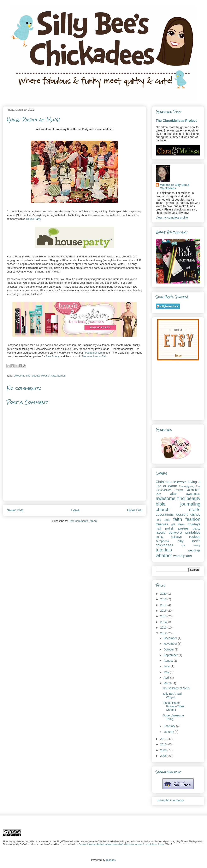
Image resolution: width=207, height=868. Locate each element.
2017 (164, 605)
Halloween (180, 482)
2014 (164, 622)
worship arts (183, 556)
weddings (194, 550)
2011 (164, 739)
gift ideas (178, 524)
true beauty (191, 545)
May (167, 672)
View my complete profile (172, 218)
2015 (164, 616)
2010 (164, 744)
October (169, 649)
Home (75, 510)
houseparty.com (93, 353)
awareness (193, 494)
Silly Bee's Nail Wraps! (172, 695)
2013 (164, 628)
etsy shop (163, 520)
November (171, 644)
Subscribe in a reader (170, 800)
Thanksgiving (187, 486)
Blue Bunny (53, 356)
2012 (164, 633)
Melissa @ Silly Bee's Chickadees (175, 187)
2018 (164, 599)
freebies (162, 524)
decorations (165, 515)
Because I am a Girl (94, 356)
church (163, 510)
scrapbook (162, 541)
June (167, 666)
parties (61, 376)
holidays (194, 524)
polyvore (175, 533)
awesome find (22, 376)
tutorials (164, 550)
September (171, 655)
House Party (33, 219)
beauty (36, 376)
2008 (164, 756)
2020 (164, 594)
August (168, 661)
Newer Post (15, 510)
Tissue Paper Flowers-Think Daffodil (174, 706)
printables (193, 533)
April (167, 678)
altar (174, 494)
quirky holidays (169, 537)
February (170, 726)
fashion (193, 519)
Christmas (164, 482)
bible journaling (178, 504)
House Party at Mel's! (177, 688)
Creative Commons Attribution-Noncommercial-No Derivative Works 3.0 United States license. (122, 844)
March (168, 683)
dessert (182, 515)
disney (195, 515)
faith (178, 519)
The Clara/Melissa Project (176, 121)
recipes (195, 537)
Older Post (135, 510)
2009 (164, 750)
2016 (164, 611)
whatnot (164, 555)
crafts (195, 510)
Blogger (111, 860)
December (171, 638)
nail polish (165, 528)
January (169, 732)
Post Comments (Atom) (83, 521)
